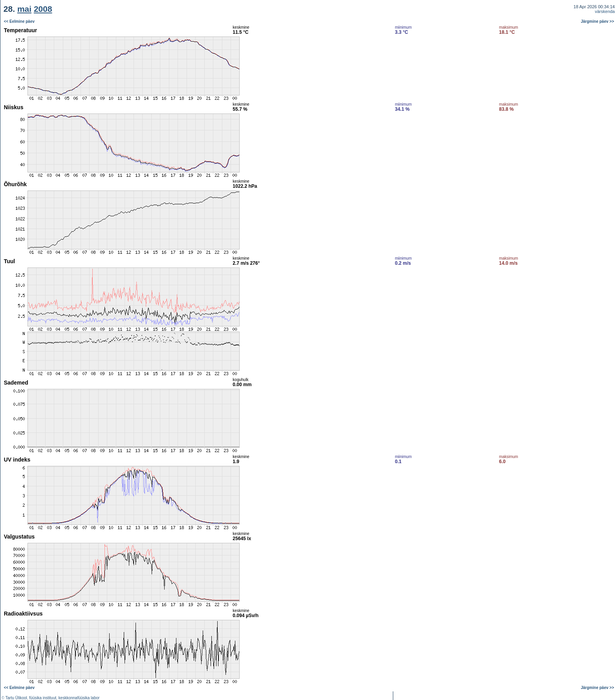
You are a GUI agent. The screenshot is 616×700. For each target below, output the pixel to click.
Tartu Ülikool (16, 698)
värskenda (605, 11)
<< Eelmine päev (19, 21)
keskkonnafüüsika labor (79, 698)
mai (24, 9)
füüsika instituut (43, 698)
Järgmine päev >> (598, 21)
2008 (43, 9)
